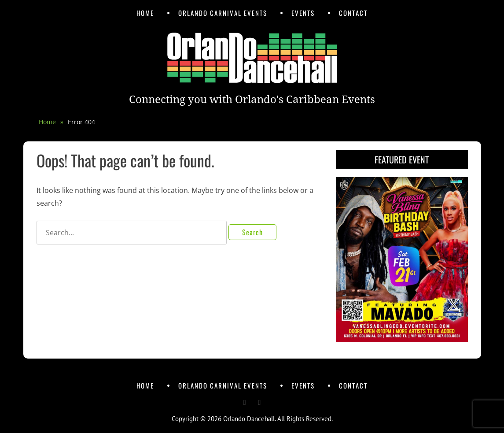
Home (145, 13)
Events (303, 13)
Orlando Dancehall (249, 419)
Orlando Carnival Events (223, 13)
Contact (353, 13)
